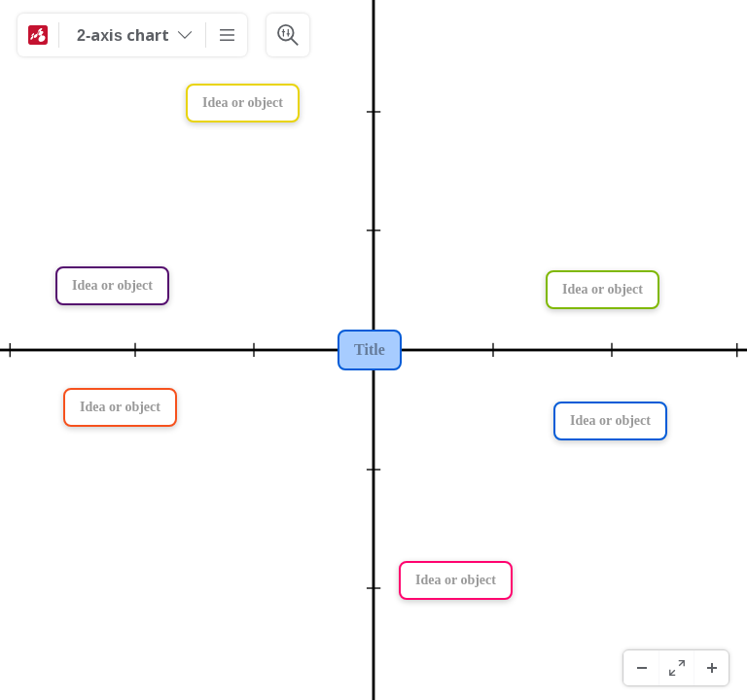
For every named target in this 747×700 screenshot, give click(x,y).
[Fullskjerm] (676, 668)
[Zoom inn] (711, 668)
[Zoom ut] (641, 668)
